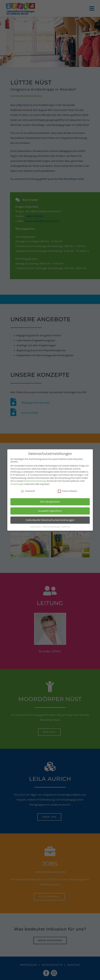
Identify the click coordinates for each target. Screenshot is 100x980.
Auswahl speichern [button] (50, 511)
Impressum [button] (66, 527)
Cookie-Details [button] (36, 527)
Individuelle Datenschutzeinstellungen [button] (50, 520)
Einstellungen (17, 484)
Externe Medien (67, 491)
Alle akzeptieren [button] (50, 502)
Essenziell (28, 491)
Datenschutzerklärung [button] (51, 527)
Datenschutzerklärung (35, 481)
